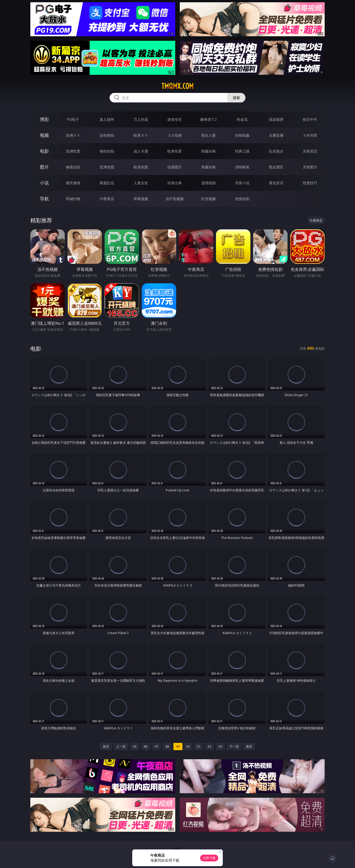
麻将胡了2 (208, 119)
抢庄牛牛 (310, 119)
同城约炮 (73, 199)
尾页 (249, 746)
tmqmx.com (177, 86)
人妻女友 (141, 183)
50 (188, 746)
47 (156, 746)
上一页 (121, 746)
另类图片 (310, 167)
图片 (44, 167)
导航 (44, 199)
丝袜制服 (242, 135)
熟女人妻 (209, 135)
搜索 (236, 98)
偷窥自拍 (73, 167)
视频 (44, 135)
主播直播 (276, 135)
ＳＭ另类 (310, 135)
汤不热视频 (175, 199)
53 (220, 746)
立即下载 (209, 858)
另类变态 (310, 151)
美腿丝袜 (209, 167)
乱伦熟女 (276, 151)
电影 (44, 151)
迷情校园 (209, 183)
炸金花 (242, 119)
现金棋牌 (276, 119)
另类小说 (242, 183)
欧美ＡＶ (141, 135)
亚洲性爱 (73, 151)
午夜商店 (107, 199)
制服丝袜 (209, 151)
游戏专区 (175, 119)
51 (199, 746)
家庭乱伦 (107, 183)
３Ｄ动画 (175, 135)
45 (135, 746)
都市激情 (73, 183)
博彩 (44, 119)
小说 (44, 183)
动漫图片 (175, 167)
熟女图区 (276, 167)
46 (146, 746)
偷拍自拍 (107, 151)
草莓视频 (141, 199)
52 (209, 746)
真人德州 (107, 119)
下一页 (234, 746)
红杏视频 (209, 199)
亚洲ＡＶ (73, 135)
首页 (106, 746)
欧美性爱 (175, 151)
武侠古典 (175, 183)
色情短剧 (242, 199)
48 (167, 746)
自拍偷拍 (107, 135)
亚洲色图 (107, 167)
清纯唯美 (242, 167)
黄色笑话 (276, 183)
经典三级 (242, 151)
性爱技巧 (310, 183)
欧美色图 (141, 167)
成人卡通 (141, 151)
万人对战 (141, 119)
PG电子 (73, 119)
